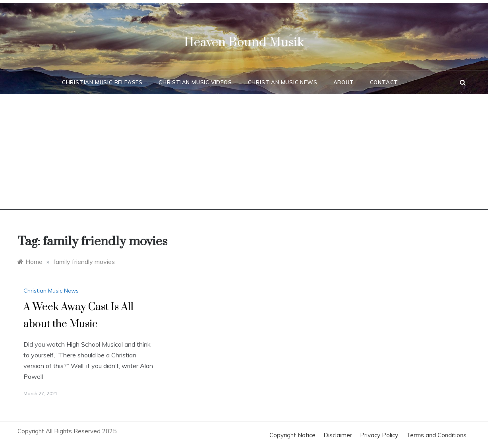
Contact (384, 82)
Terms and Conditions (436, 435)
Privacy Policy (379, 435)
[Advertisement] (244, 154)
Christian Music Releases (102, 82)
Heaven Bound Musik (244, 42)
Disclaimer (338, 435)
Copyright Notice (292, 435)
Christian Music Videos (195, 82)
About (344, 82)
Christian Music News (283, 82)
